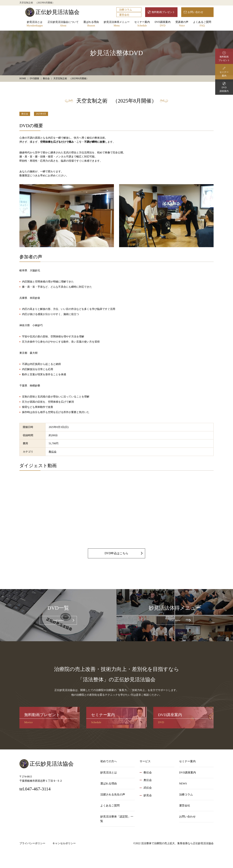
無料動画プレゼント (163, 12)
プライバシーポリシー (32, 843)
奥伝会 (148, 780)
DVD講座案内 (163, 24)
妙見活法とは (35, 24)
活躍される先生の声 (113, 795)
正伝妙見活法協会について (63, 24)
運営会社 (124, 15)
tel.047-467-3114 (35, 789)
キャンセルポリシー (64, 843)
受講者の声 (182, 24)
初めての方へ (109, 761)
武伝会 (148, 788)
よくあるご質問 (202, 24)
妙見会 (148, 795)
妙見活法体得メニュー (117, 24)
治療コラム (126, 10)
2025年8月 (41, 114)
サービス (145, 761)
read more (58, 620)
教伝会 (25, 114)
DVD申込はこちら (117, 553)
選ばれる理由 (91, 24)
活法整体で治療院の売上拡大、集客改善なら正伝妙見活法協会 (177, 843)
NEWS (183, 784)
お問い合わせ (195, 12)
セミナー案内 (142, 24)
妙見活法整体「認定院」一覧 (117, 819)
